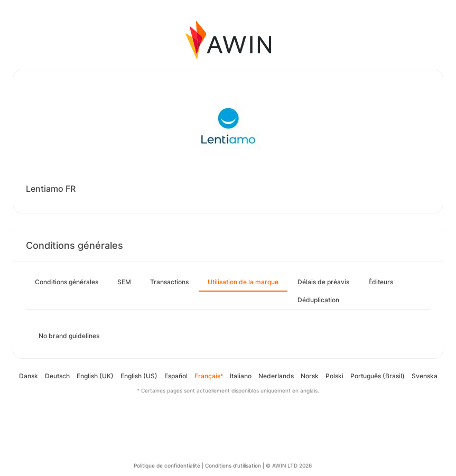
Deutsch (57, 376)
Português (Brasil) (378, 376)
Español (176, 376)
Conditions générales (67, 282)
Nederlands (276, 376)
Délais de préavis (323, 282)
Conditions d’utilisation (233, 465)
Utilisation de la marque (243, 282)
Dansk (29, 376)
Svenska (425, 376)
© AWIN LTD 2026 (289, 465)
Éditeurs (381, 282)
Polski (334, 376)
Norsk (310, 376)
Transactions (169, 282)
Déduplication (318, 300)
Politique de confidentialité (167, 465)
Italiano (241, 376)
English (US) (139, 376)
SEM (124, 282)
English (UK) (95, 376)
